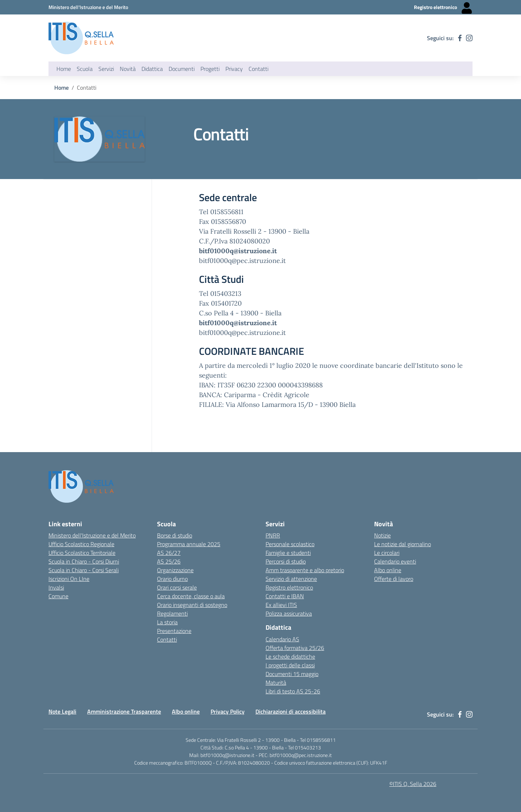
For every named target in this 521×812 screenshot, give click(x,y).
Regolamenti (172, 613)
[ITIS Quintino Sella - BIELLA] (81, 38)
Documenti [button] (182, 69)
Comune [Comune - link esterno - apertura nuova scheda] (58, 596)
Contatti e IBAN (285, 596)
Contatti (167, 639)
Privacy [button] (234, 69)
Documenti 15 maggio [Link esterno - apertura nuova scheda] (292, 674)
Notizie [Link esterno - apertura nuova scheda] (382, 535)
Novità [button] (128, 69)
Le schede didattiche (290, 656)
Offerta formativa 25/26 (295, 648)
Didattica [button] (152, 69)
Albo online (186, 711)
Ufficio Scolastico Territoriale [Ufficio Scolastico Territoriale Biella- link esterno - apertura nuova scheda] (82, 553)
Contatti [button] (259, 69)
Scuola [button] (85, 69)
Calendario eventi (395, 561)
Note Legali (62, 711)
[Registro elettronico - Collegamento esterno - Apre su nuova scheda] (443, 7)
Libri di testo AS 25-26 (293, 691)
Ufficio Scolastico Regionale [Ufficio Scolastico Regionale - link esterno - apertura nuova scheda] (81, 544)
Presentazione (174, 631)
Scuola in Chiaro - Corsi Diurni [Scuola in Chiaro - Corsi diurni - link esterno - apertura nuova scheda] (84, 561)
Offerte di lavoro (394, 579)
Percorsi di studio (286, 561)
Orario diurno (172, 579)
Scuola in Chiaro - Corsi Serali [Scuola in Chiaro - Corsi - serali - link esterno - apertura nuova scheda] (84, 570)
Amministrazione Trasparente (124, 711)
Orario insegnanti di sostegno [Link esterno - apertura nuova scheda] (192, 605)
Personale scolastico (290, 544)
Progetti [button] (210, 69)
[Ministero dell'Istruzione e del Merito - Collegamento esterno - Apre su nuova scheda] (88, 7)
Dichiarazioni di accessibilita (291, 711)
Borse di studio (175, 535)
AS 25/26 (169, 561)
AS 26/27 (169, 553)
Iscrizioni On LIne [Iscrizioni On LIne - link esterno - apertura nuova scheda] (69, 579)
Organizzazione (175, 570)
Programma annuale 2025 (189, 544)
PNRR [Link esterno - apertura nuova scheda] (273, 535)
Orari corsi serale (177, 587)
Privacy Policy (228, 711)
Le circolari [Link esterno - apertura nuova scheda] (387, 553)
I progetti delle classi (290, 665)
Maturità (276, 683)
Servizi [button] (106, 69)
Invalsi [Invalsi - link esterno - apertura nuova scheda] (56, 587)
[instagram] (469, 38)
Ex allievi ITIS (281, 605)
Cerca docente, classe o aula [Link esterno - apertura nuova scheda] (191, 596)
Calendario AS (282, 639)
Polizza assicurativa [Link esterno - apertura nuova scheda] (289, 613)
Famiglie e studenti (288, 553)
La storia (167, 622)
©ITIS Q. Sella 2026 (413, 784)
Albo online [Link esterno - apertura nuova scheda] (388, 570)
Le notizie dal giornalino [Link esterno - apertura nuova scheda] (403, 544)
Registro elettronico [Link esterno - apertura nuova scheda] (289, 587)
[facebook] (460, 38)
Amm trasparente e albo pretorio (305, 570)
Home (64, 69)
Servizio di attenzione (291, 579)
